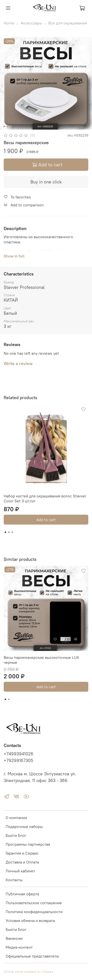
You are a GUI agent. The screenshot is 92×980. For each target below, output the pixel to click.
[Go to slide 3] (11, 126)
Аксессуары (31, 23)
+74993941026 (19, 754)
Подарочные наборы (24, 826)
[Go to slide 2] (7, 126)
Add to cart (46, 520)
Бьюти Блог (16, 835)
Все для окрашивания (68, 23)
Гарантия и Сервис (22, 853)
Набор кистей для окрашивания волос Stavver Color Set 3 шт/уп (45, 498)
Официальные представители (32, 956)
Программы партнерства (28, 844)
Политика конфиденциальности (34, 912)
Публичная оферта (22, 894)
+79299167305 (18, 761)
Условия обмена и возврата (30, 921)
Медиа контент (19, 947)
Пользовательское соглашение (34, 903)
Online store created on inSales (28, 972)
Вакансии (14, 938)
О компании (16, 818)
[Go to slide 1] (4, 126)
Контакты (14, 880)
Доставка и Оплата (22, 862)
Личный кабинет (20, 871)
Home (9, 23)
